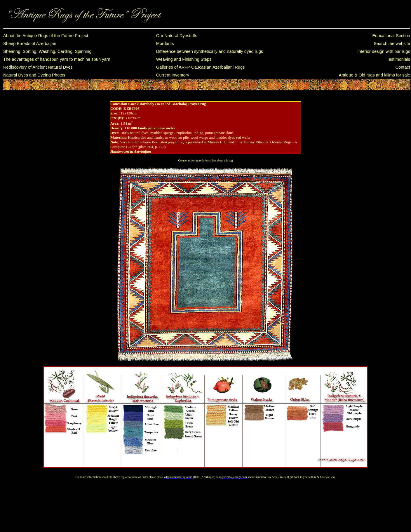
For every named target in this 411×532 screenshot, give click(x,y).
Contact (403, 67)
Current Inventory (173, 75)
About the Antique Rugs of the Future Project (46, 36)
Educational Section (391, 36)
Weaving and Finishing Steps (184, 59)
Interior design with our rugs (384, 51)
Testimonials (398, 59)
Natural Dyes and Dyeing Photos (34, 75)
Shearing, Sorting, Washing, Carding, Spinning (47, 51)
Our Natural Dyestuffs (177, 36)
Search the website (392, 44)
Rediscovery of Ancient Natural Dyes (38, 67)
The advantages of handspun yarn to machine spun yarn (57, 59)
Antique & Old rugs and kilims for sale (375, 75)
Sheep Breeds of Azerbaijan (30, 44)
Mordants (165, 44)
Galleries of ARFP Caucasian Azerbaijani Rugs (201, 67)
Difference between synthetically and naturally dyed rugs (210, 51)
